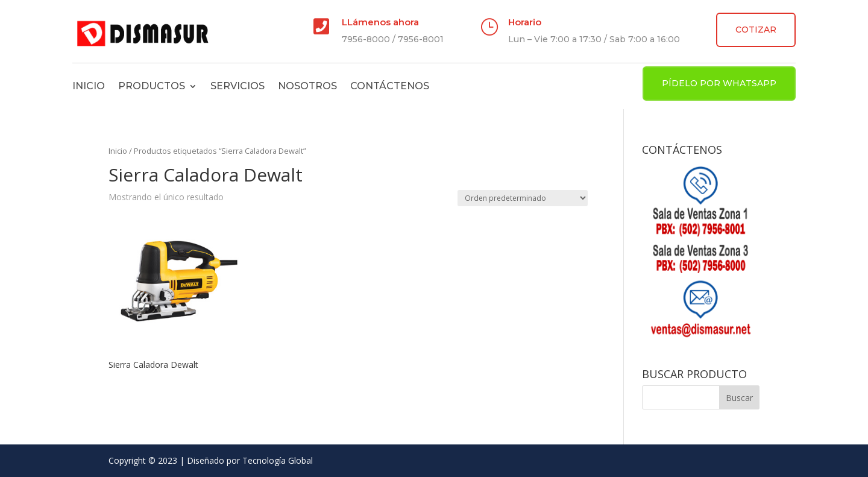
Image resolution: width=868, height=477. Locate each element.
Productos (152, 86)
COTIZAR (756, 30)
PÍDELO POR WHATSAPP (719, 83)
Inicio (89, 86)
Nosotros (307, 86)
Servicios (237, 86)
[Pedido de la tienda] (523, 198)
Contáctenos (390, 86)
